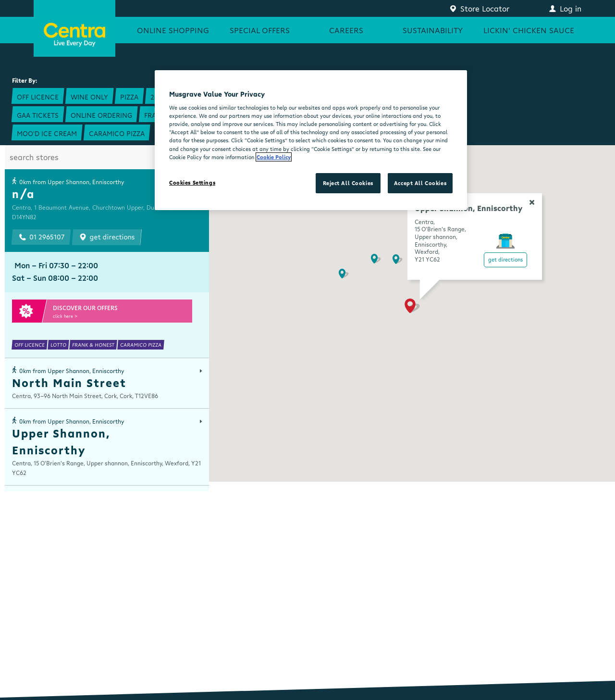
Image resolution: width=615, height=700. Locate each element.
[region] (311, 140)
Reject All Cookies (348, 183)
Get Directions (505, 259)
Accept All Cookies (420, 183)
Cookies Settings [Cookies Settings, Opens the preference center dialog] (192, 182)
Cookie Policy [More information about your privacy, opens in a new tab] (274, 157)
